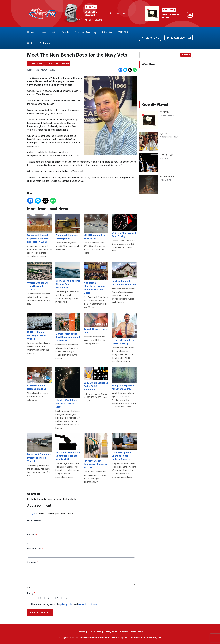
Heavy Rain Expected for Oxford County (124, 378)
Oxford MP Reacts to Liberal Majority (124, 329)
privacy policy (67, 604)
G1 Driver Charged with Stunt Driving (124, 226)
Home (31, 32)
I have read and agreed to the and (65, 604)
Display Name (35, 521)
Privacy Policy (111, 632)
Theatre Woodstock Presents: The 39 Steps (68, 387)
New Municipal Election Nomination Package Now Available (68, 447)
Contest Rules (94, 632)
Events (66, 32)
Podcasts (45, 43)
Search (186, 55)
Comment (33, 562)
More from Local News (59, 63)
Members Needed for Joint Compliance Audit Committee (68, 327)
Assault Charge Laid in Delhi (96, 323)
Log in (32, 513)
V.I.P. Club (123, 32)
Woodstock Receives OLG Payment (68, 227)
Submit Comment (40, 612)
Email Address (35, 548)
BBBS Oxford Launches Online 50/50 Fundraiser (96, 379)
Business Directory (86, 32)
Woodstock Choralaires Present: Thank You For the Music (96, 278)
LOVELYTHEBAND (171, 15)
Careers (81, 632)
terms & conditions (88, 604)
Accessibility (137, 632)
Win (54, 32)
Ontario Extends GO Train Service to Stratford (40, 276)
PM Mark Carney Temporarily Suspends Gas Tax (96, 451)
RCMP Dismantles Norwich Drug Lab (40, 378)
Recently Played (155, 104)
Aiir (159, 637)
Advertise (107, 32)
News (43, 32)
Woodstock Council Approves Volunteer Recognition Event (40, 229)
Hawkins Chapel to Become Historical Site (124, 274)
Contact (124, 632)
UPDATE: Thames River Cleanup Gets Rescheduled (68, 275)
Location (32, 534)
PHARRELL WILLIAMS (169, 137)
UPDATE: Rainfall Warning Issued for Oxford (40, 326)
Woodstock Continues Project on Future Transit (40, 448)
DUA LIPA (164, 158)
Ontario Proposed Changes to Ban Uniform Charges (124, 447)
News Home (37, 63)
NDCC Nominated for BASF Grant (96, 227)
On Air (31, 43)
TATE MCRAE (165, 180)
